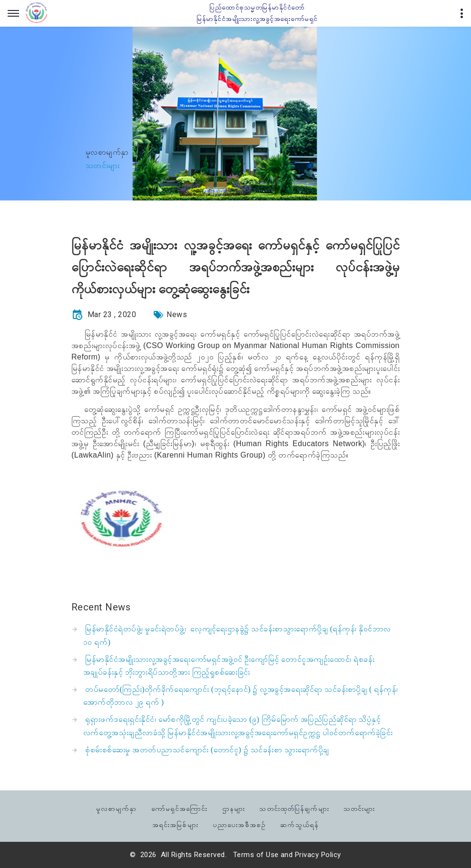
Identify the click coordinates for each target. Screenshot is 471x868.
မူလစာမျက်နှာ (107, 152)
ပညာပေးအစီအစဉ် (239, 824)
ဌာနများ (234, 808)
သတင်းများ (359, 808)
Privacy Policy (318, 855)
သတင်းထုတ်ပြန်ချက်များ (294, 808)
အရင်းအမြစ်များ (175, 824)
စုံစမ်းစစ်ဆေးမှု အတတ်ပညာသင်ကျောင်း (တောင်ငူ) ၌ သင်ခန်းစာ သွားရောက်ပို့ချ (207, 750)
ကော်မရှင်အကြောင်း (180, 808)
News (177, 314)
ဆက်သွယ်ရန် (299, 824)
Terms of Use (256, 855)
